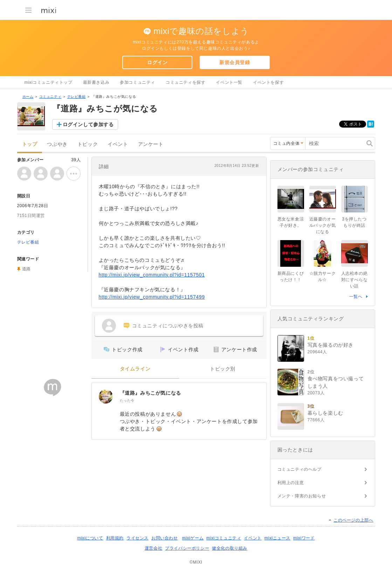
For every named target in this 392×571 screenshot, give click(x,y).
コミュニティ (50, 97)
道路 (26, 269)
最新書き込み (96, 82)
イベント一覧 (229, 82)
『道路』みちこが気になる (150, 393)
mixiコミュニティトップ (49, 82)
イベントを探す (268, 82)
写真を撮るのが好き (331, 345)
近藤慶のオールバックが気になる (323, 225)
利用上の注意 (291, 483)
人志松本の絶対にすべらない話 (355, 280)
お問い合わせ (165, 538)
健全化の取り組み (230, 548)
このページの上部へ (353, 520)
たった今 (127, 400)
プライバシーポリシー (187, 548)
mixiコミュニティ (224, 538)
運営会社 (153, 548)
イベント (118, 144)
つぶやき (57, 144)
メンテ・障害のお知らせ (302, 496)
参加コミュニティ (137, 82)
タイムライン (135, 369)
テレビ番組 (77, 97)
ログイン (157, 62)
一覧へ (356, 297)
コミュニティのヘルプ (300, 469)
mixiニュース (277, 538)
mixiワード (304, 538)
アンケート (151, 144)
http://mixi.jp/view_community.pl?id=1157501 (152, 275)
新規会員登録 (235, 62)
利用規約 (115, 538)
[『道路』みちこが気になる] (106, 396)
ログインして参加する (88, 124)
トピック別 (223, 369)
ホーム (28, 97)
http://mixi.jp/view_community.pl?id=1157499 (152, 297)
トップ (30, 144)
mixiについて (90, 538)
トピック (88, 144)
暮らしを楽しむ (325, 413)
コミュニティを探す (185, 82)
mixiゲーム (193, 538)
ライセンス (137, 538)
